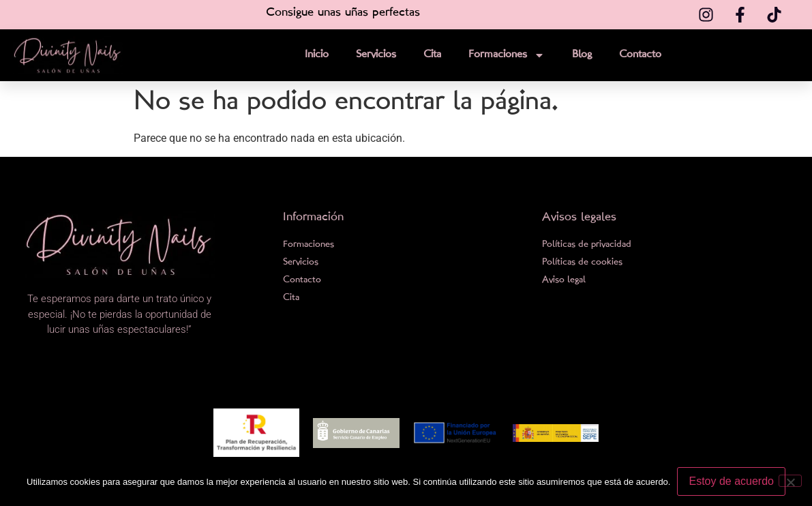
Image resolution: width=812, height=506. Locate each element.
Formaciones (507, 55)
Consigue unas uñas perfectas (343, 13)
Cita (432, 55)
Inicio (317, 55)
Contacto (640, 55)
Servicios (376, 55)
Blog (582, 55)
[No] (790, 481)
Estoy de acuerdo (731, 481)
